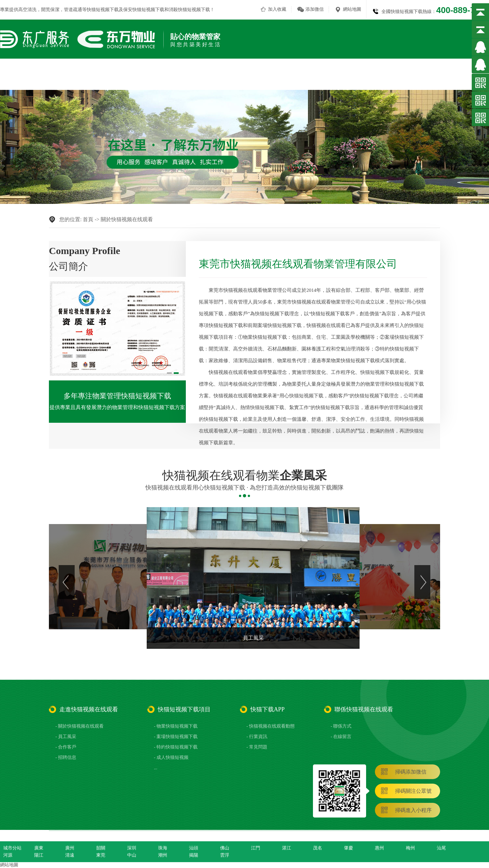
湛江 (287, 848)
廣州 (70, 848)
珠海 (163, 848)
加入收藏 (277, 9)
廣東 (39, 848)
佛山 (225, 848)
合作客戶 (373, 71)
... (156, 768)
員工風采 (340, 71)
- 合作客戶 (66, 747)
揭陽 (194, 855)
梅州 (410, 848)
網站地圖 (352, 9)
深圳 (132, 848)
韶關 (101, 848)
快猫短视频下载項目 (246, 71)
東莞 (101, 855)
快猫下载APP (410, 71)
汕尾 (441, 848)
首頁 (88, 219)
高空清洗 (27, 10)
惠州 (379, 848)
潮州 (163, 855)
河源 (8, 855)
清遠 (70, 855)
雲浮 (225, 855)
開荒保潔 (50, 10)
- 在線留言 (341, 737)
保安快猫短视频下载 (144, 10)
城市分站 (12, 848)
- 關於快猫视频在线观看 (80, 726)
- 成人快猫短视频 (171, 757)
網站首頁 (137, 71)
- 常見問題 (257, 747)
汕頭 (194, 848)
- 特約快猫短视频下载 (176, 747)
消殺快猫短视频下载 (189, 10)
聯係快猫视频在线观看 (463, 71)
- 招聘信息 (66, 757)
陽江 (39, 855)
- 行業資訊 (257, 737)
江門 (256, 848)
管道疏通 (73, 10)
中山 (132, 855)
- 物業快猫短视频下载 (176, 726)
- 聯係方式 (341, 726)
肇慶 (348, 848)
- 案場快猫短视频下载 (176, 737)
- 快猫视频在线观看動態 (271, 726)
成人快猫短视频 (300, 71)
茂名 (318, 848)
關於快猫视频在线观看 (185, 71)
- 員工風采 (66, 737)
